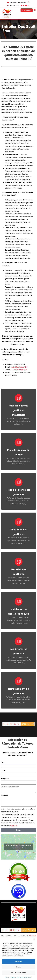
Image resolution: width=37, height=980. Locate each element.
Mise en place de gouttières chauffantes (18, 410)
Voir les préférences (19, 972)
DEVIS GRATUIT (27, 10)
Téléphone (5, 779)
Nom (3, 762)
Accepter (19, 961)
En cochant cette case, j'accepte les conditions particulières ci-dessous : (18, 817)
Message (4, 795)
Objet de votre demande (10, 787)
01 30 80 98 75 (14, 6)
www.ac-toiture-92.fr (20, 370)
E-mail (3, 770)
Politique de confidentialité (24, 977)
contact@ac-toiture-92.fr (18, 2)
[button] (34, 939)
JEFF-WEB (32, 936)
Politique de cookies (10, 977)
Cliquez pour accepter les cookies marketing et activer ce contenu (19, 847)
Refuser (19, 967)
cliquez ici (14, 826)
